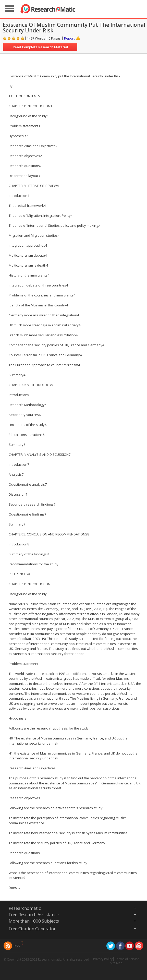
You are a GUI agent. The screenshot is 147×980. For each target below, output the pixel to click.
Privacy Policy (103, 959)
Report (69, 38)
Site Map (116, 963)
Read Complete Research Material (40, 47)
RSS (17, 946)
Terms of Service (127, 959)
